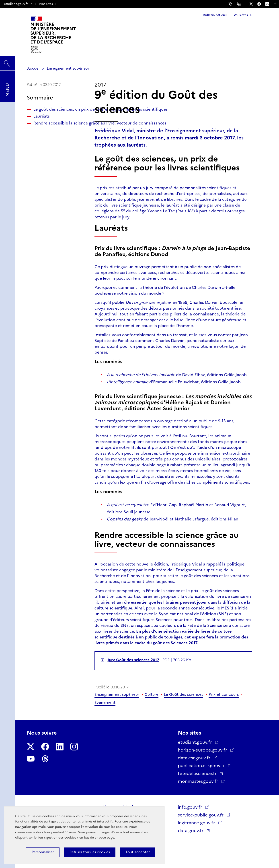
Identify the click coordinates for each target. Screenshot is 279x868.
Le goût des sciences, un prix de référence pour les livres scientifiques (57, 115)
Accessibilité (240, 4)
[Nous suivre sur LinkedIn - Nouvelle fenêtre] (269, 4)
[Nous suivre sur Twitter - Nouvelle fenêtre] (253, 4)
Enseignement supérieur (68, 68)
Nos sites (46, 4)
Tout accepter (138, 852)
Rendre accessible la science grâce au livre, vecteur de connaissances (54, 143)
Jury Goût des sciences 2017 (133, 660)
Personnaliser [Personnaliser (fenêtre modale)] (43, 852)
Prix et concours (224, 694)
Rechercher (7, 61)
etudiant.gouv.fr (18, 4)
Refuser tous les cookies (90, 852)
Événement (105, 702)
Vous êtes (241, 15)
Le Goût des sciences (184, 694)
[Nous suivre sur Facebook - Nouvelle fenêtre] (261, 4)
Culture (152, 694)
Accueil (34, 68)
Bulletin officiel (215, 15)
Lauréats (42, 128)
